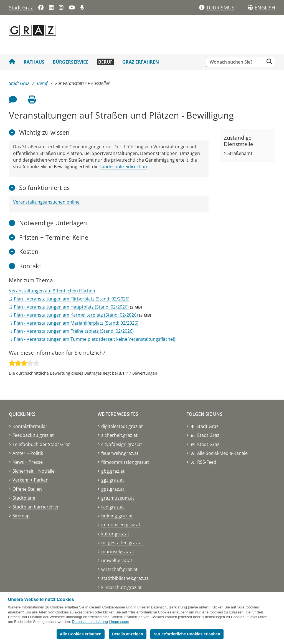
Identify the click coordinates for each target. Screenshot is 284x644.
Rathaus (34, 62)
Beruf (105, 62)
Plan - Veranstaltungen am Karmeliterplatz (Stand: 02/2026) (76, 315)
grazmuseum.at (118, 498)
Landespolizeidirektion (123, 167)
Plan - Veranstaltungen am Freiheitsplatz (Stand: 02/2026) (74, 331)
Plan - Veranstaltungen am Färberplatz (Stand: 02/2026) (72, 299)
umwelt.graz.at (117, 560)
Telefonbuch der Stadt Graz (41, 444)
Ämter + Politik (28, 453)
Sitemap (21, 516)
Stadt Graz (21, 7)
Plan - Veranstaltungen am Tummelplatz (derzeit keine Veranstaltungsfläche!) (95, 339)
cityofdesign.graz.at (122, 444)
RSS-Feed (207, 462)
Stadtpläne (24, 498)
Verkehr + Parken (31, 480)
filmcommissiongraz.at (125, 462)
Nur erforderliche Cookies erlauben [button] (187, 634)
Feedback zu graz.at (33, 435)
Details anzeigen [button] (127, 634)
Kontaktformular (30, 426)
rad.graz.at (113, 507)
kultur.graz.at (115, 534)
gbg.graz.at (113, 471)
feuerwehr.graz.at (120, 453)
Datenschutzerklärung (90, 622)
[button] (265, 8)
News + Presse (28, 462)
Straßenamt (240, 153)
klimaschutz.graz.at (121, 587)
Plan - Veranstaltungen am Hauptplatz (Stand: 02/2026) (71, 307)
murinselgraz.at (118, 552)
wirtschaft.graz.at (119, 569)
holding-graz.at (117, 516)
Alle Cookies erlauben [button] (80, 634)
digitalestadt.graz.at (122, 426)
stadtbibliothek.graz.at (125, 578)
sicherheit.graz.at (119, 435)
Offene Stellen (27, 489)
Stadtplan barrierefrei (35, 507)
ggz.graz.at (113, 480)
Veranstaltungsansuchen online (46, 202)
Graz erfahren (141, 62)
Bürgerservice (71, 62)
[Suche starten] (269, 62)
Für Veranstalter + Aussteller (82, 83)
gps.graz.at (113, 489)
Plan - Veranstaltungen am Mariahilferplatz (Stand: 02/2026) (76, 323)
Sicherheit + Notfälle (34, 471)
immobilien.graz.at (121, 525)
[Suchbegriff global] (236, 62)
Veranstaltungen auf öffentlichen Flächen (52, 291)
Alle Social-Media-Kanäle (222, 453)
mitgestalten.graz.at (122, 543)
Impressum (120, 622)
